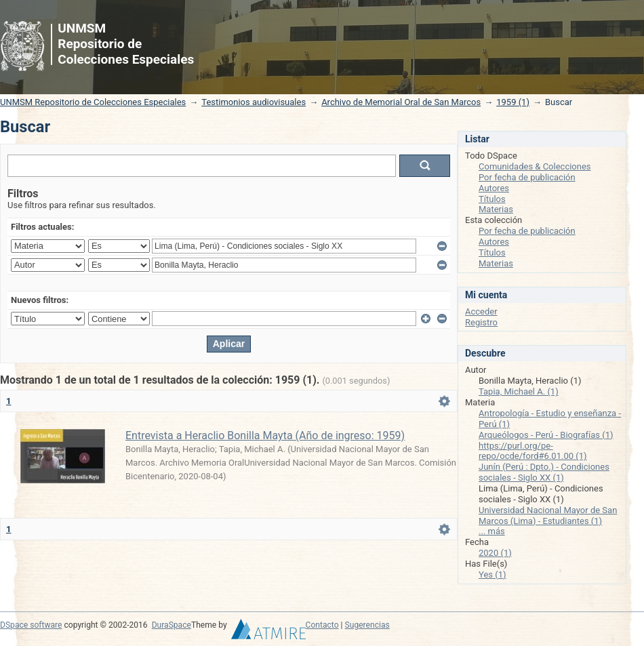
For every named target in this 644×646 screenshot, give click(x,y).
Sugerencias (367, 625)
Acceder (481, 311)
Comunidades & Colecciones (535, 166)
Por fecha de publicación (527, 177)
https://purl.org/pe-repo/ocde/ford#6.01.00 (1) (533, 451)
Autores (494, 188)
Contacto (322, 625)
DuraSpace (172, 625)
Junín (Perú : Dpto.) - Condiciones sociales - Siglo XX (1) (544, 472)
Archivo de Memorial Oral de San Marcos (401, 102)
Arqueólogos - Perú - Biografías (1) (546, 435)
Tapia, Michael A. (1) (519, 391)
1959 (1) (513, 102)
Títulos (492, 199)
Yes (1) (492, 574)
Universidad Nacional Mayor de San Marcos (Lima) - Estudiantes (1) (548, 516)
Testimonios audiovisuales (254, 102)
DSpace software (31, 625)
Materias (496, 209)
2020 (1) (495, 553)
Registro (481, 322)
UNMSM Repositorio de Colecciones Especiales (93, 102)
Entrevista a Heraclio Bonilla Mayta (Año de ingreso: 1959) (265, 436)
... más (492, 531)
